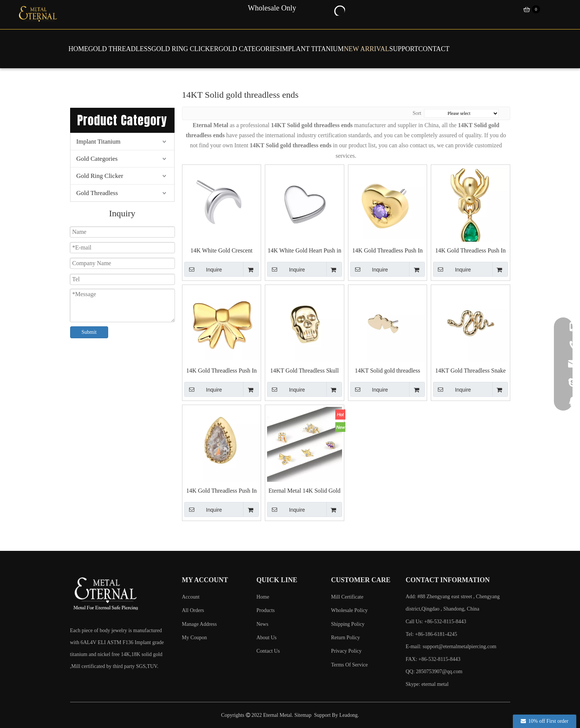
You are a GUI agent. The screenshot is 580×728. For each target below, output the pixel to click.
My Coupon (195, 638)
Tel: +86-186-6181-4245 (432, 634)
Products (266, 610)
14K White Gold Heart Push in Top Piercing (305, 251)
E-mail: (451, 647)
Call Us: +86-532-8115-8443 (436, 622)
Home (263, 597)
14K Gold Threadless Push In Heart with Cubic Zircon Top (387, 251)
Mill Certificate (347, 597)
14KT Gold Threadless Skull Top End (304, 371)
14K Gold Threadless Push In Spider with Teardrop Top (471, 251)
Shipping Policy (348, 624)
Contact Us (268, 651)
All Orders (193, 610)
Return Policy (346, 638)
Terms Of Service (350, 665)
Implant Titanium (99, 142)
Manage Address (200, 624)
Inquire (203, 269)
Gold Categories (97, 159)
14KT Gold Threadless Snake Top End (471, 371)
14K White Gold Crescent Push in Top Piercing (222, 251)
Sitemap (303, 715)
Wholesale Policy (349, 610)
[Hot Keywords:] (339, 10)
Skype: (414, 684)
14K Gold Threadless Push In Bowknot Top (221, 371)
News (263, 624)
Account (191, 597)
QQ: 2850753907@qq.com (434, 671)
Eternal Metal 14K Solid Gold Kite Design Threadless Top (305, 491)
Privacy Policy (347, 651)
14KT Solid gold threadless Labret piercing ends (387, 371)
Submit (89, 332)
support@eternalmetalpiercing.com (460, 647)
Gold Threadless (97, 193)
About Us (267, 638)
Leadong (349, 715)
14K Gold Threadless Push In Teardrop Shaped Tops (221, 491)
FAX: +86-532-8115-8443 (433, 659)
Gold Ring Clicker (100, 176)
